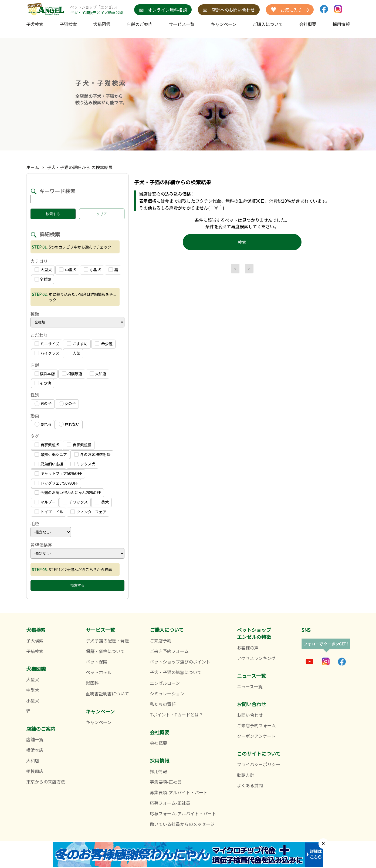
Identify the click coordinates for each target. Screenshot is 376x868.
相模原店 (72, 374)
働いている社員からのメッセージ (182, 824)
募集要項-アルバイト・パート (179, 792)
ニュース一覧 (250, 686)
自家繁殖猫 (79, 445)
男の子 (43, 403)
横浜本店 (45, 374)
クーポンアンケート (256, 736)
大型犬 (43, 270)
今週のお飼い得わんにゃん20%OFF (68, 492)
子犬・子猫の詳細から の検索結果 (80, 167)
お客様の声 (248, 648)
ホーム (33, 167)
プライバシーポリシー (259, 764)
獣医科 (92, 683)
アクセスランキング (256, 658)
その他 (43, 383)
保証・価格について (105, 651)
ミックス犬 (83, 464)
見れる (43, 424)
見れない (69, 424)
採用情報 (158, 771)
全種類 (43, 279)
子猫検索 (68, 24)
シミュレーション (167, 693)
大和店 (98, 374)
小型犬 (92, 270)
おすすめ (77, 344)
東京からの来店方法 (46, 782)
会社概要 (308, 24)
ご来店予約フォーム (169, 651)
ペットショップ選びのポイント (180, 662)
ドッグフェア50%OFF (56, 483)
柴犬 (102, 502)
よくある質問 (250, 785)
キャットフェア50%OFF (58, 473)
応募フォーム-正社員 (170, 803)
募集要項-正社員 (166, 782)
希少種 (104, 344)
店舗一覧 (35, 739)
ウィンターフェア (88, 512)
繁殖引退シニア (51, 454)
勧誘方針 (246, 775)
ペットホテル (99, 672)
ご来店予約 (161, 641)
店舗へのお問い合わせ (229, 10)
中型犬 (68, 270)
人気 (73, 353)
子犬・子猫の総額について (176, 672)
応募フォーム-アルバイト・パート (183, 813)
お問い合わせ (250, 715)
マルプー (45, 502)
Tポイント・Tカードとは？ (177, 715)
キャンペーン (224, 24)
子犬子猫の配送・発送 (107, 641)
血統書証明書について (107, 693)
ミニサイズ (47, 344)
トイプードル (49, 512)
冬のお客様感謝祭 (92, 454)
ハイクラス (47, 353)
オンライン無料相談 (163, 10)
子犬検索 (35, 24)
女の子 (67, 403)
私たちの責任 (163, 704)
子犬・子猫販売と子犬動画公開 (97, 12)
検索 (242, 242)
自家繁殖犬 (47, 445)
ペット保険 (97, 662)
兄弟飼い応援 (49, 464)
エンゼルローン (165, 683)
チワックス (75, 502)
